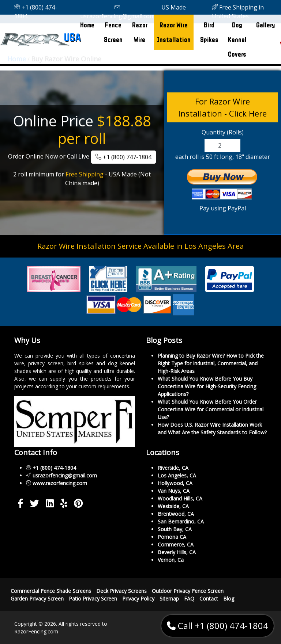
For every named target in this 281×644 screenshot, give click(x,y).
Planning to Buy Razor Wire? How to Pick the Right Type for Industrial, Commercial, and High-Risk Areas (211, 363)
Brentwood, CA (176, 514)
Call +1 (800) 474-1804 (218, 626)
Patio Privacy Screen (93, 599)
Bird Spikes (209, 32)
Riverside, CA (173, 468)
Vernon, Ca (171, 560)
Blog (229, 599)
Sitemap (169, 599)
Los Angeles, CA (177, 475)
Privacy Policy (138, 599)
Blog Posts (164, 340)
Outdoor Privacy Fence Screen (188, 591)
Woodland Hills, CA (180, 498)
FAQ (189, 599)
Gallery (266, 25)
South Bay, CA (175, 529)
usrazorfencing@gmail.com (117, 12)
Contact (209, 599)
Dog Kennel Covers (237, 39)
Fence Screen (113, 32)
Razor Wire (140, 32)
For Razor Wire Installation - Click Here (222, 107)
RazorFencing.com (36, 631)
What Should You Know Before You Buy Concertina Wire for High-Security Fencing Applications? (207, 386)
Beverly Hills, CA (177, 552)
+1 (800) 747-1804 (123, 157)
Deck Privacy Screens (121, 591)
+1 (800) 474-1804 (36, 12)
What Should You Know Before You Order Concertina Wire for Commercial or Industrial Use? (211, 409)
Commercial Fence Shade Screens (51, 591)
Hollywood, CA (175, 483)
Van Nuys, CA (174, 491)
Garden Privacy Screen (37, 599)
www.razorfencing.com (60, 483)
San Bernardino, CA (181, 521)
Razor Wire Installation (174, 32)
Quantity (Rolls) (223, 132)
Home (89, 23)
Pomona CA (172, 537)
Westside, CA (173, 506)
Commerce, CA (176, 544)
